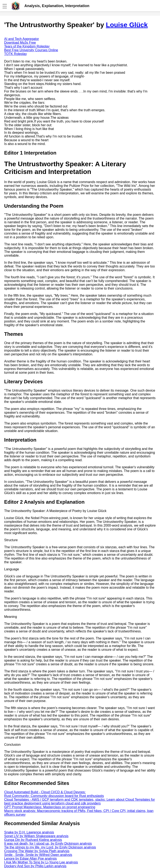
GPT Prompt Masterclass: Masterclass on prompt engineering (50, 807)
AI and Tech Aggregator (22, 39)
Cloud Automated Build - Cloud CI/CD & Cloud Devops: (45, 792)
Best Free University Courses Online (31, 50)
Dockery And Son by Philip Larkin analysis (35, 866)
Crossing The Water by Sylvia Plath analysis (37, 851)
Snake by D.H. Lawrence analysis (29, 832)
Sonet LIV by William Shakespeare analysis (36, 836)
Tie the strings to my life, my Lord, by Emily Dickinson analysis (50, 847)
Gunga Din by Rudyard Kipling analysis (33, 840)
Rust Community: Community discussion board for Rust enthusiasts (54, 796)
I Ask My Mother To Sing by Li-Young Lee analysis (41, 862)
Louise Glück (127, 25)
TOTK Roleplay (16, 54)
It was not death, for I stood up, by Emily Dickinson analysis (48, 844)
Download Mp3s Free (20, 43)
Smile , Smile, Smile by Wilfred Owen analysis (38, 855)
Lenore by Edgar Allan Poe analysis (31, 859)
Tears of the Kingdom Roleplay (27, 46)
